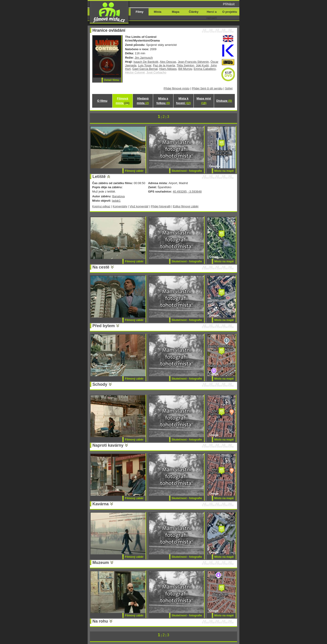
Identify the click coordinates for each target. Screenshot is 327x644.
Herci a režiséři (212, 15)
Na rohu (100, 621)
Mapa (176, 12)
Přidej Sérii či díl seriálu (207, 88)
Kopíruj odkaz (101, 206)
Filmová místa (123, 101)
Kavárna (101, 504)
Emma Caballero (205, 69)
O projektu (230, 12)
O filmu (102, 101)
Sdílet (229, 88)
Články (194, 12)
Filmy (140, 12)
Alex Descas (168, 62)
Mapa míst (204, 101)
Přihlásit (229, 4)
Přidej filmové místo (177, 88)
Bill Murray (185, 69)
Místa (158, 12)
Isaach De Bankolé (146, 62)
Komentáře (120, 206)
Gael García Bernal (145, 69)
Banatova (119, 196)
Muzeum (101, 563)
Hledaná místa (143, 101)
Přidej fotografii (161, 206)
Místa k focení (184, 101)
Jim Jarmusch (144, 58)
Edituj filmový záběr (186, 206)
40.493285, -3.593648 (187, 192)
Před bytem (104, 326)
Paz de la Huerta (164, 65)
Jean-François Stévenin (193, 62)
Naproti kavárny (108, 445)
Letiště (99, 177)
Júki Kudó (202, 65)
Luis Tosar (145, 65)
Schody (100, 384)
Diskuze (224, 101)
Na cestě (101, 267)
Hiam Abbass (168, 69)
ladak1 (116, 201)
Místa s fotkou (163, 101)
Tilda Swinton (185, 65)
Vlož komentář (139, 206)
